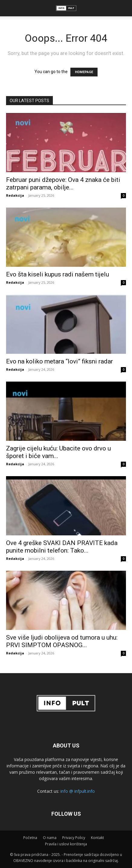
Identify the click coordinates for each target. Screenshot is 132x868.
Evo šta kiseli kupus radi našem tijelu (58, 274)
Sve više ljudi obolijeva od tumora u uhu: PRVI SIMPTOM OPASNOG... (62, 641)
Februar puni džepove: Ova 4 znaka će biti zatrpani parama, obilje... (63, 184)
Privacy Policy (74, 838)
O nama (50, 838)
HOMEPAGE (84, 72)
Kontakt (97, 838)
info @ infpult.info (78, 791)
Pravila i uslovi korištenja (66, 844)
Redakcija (15, 195)
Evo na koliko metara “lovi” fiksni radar (60, 361)
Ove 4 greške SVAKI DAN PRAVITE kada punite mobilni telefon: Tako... (62, 547)
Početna (30, 838)
